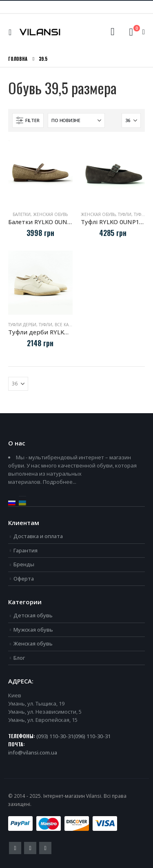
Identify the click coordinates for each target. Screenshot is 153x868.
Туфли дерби (22, 325)
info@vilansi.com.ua (33, 752)
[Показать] (131, 120)
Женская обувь (50, 214)
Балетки (22, 214)
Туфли (125, 214)
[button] (12, 32)
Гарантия (25, 550)
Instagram (45, 848)
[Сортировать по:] (76, 120)
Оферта (24, 579)
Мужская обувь (33, 630)
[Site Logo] (40, 32)
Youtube (30, 848)
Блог (19, 658)
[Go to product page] (40, 172)
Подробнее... (60, 482)
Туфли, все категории (63, 325)
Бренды (24, 564)
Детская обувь (33, 615)
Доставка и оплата (38, 536)
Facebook (15, 848)
